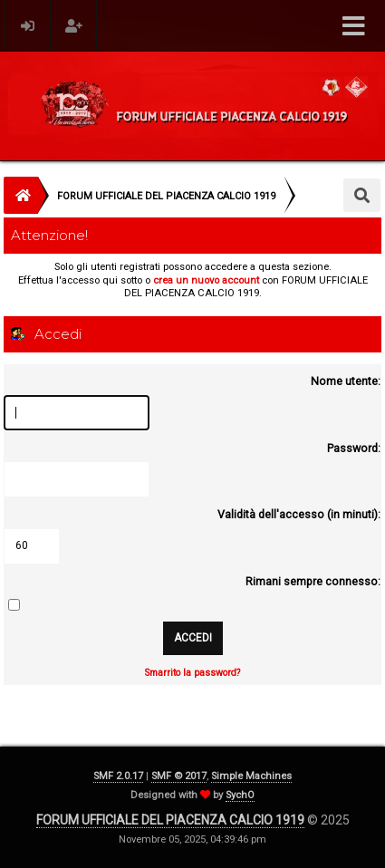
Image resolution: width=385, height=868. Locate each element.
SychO (240, 795)
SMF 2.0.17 (118, 776)
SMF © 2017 (179, 776)
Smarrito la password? (192, 673)
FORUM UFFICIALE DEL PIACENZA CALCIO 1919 (170, 820)
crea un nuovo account (206, 280)
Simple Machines (251, 776)
